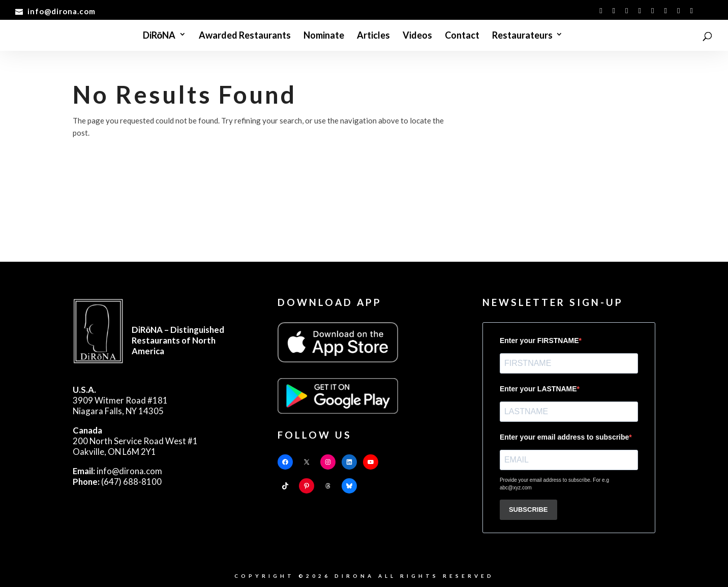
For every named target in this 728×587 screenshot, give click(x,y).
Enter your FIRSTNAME (539, 341)
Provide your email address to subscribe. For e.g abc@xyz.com (554, 484)
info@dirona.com (117, 471)
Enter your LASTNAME (538, 389)
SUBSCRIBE (528, 509)
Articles (373, 36)
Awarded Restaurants (245, 36)
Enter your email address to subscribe (564, 437)
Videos (417, 36)
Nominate (324, 36)
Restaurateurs (522, 36)
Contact (462, 36)
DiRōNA (159, 36)
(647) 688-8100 (117, 482)
